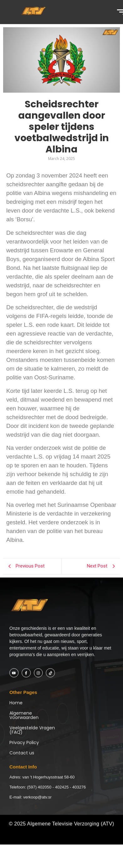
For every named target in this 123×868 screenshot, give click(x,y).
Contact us (22, 753)
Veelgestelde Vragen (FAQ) (32, 730)
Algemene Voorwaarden (24, 715)
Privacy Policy (24, 742)
